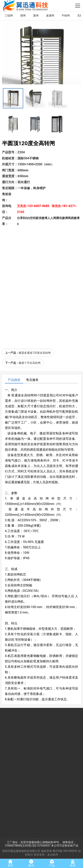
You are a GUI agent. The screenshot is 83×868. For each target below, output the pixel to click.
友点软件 (53, 855)
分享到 (21, 218)
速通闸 (50, 16)
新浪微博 (41, 218)
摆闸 (23, 16)
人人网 (52, 218)
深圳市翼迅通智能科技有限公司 (21, 851)
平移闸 (66, 16)
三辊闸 (9, 16)
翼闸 (36, 16)
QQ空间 (31, 218)
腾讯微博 (62, 218)
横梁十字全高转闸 (30, 363)
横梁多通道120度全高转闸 (35, 353)
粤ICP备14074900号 (65, 851)
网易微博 (74, 218)
